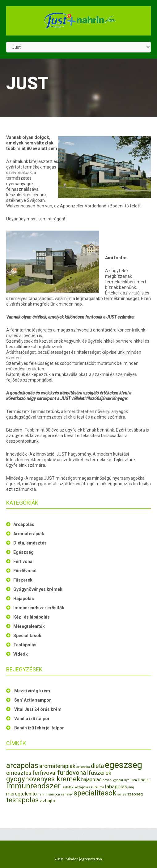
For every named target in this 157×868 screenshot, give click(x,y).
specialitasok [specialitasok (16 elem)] (95, 793)
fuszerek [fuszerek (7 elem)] (100, 773)
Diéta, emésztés (30, 543)
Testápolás (25, 645)
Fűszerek (23, 580)
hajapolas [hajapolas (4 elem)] (91, 780)
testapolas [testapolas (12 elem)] (22, 800)
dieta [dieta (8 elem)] (97, 766)
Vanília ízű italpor (32, 719)
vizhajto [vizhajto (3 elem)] (47, 801)
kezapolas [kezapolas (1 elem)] (82, 787)
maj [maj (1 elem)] (131, 787)
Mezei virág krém (32, 691)
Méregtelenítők (29, 626)
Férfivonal (23, 561)
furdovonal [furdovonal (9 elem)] (73, 773)
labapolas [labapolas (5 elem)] (116, 787)
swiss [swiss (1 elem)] (122, 794)
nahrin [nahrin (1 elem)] (42, 794)
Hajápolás (24, 599)
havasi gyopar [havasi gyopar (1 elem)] (113, 780)
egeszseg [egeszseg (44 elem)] (123, 765)
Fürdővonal (25, 571)
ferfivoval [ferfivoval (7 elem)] (45, 773)
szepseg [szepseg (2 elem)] (135, 794)
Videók (21, 654)
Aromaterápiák (29, 534)
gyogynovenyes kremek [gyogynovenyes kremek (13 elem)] (43, 779)
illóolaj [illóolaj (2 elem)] (144, 780)
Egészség (23, 552)
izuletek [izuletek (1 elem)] (68, 787)
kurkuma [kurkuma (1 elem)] (98, 787)
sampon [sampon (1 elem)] (54, 794)
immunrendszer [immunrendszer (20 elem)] (33, 786)
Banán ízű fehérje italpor (39, 728)
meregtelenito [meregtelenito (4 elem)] (21, 794)
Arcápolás (24, 524)
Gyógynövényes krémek (38, 589)
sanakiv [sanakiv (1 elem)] (67, 794)
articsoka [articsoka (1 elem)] (83, 767)
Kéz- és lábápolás (32, 617)
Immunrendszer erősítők (39, 608)
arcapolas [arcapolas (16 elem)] (22, 766)
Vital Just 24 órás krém (38, 709)
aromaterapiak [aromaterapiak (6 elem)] (57, 766)
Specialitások (27, 636)
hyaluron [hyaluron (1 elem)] (131, 780)
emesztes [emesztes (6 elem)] (19, 773)
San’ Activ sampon (33, 700)
